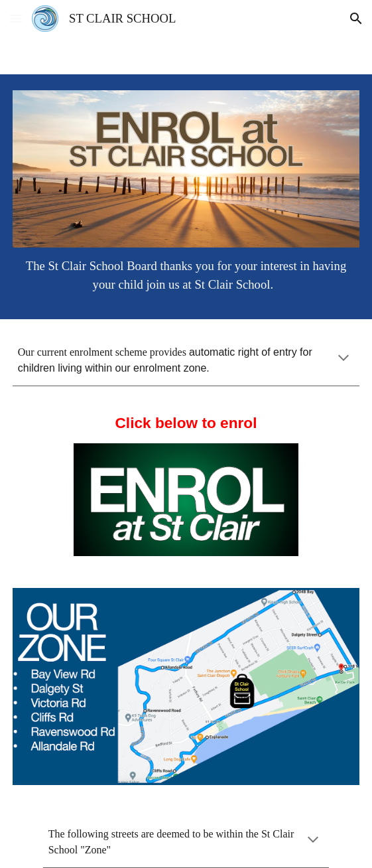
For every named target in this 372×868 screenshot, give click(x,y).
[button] (16, 18)
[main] (186, 275)
